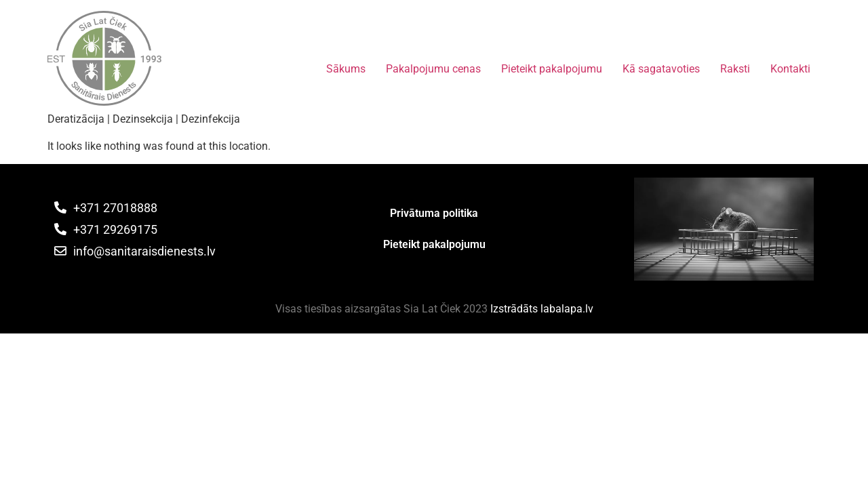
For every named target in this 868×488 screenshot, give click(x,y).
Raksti (735, 69)
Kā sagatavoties (661, 69)
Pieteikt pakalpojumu (552, 69)
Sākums (346, 69)
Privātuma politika (434, 213)
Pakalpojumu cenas (433, 69)
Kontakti (790, 69)
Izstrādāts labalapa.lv (542, 309)
